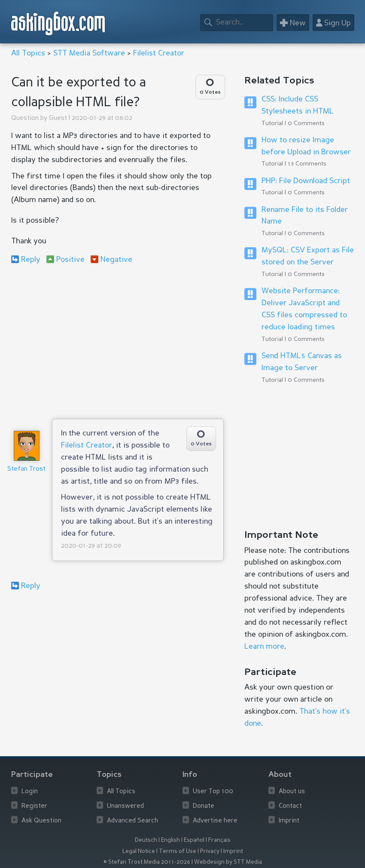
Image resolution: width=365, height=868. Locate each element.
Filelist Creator (159, 53)
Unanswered (125, 806)
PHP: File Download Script (306, 181)
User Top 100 (213, 792)
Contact (290, 806)
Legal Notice (139, 851)
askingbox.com (59, 23)
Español (194, 840)
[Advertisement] (117, 341)
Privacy (210, 851)
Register (34, 806)
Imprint (289, 821)
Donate (204, 806)
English (170, 840)
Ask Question (41, 821)
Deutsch (146, 840)
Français (219, 840)
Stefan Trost (26, 469)
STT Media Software (89, 53)
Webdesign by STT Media (228, 862)
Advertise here (215, 821)
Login (30, 792)
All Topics (28, 53)
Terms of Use (178, 851)
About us (292, 792)
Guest (58, 118)
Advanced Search (132, 821)
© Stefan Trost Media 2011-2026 (147, 862)
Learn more (264, 647)
